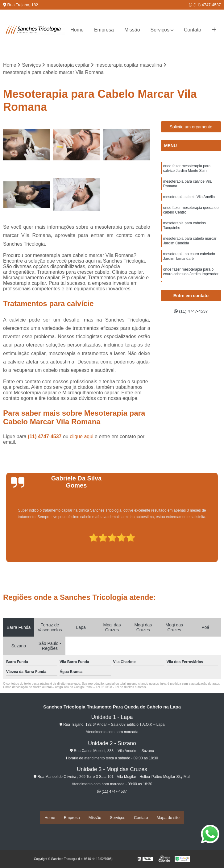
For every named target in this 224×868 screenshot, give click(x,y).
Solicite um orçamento (191, 128)
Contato (193, 30)
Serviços (160, 30)
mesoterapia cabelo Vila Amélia (189, 202)
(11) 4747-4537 (205, 5)
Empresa (104, 30)
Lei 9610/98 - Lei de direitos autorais (121, 688)
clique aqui (82, 437)
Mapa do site (168, 818)
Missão (132, 30)
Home (77, 30)
